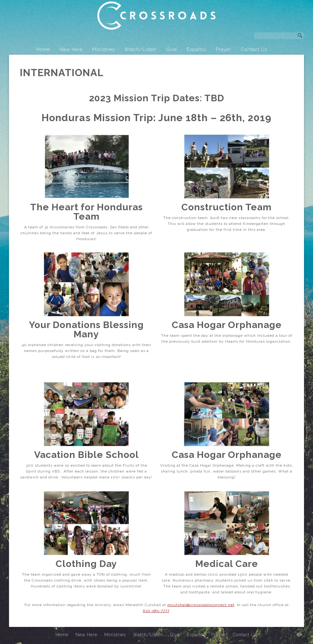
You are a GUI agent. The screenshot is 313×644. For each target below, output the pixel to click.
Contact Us (254, 49)
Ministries (103, 49)
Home (43, 49)
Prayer (223, 49)
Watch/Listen (140, 49)
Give (172, 49)
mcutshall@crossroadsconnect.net (201, 606)
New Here (71, 49)
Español (196, 49)
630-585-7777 (156, 612)
